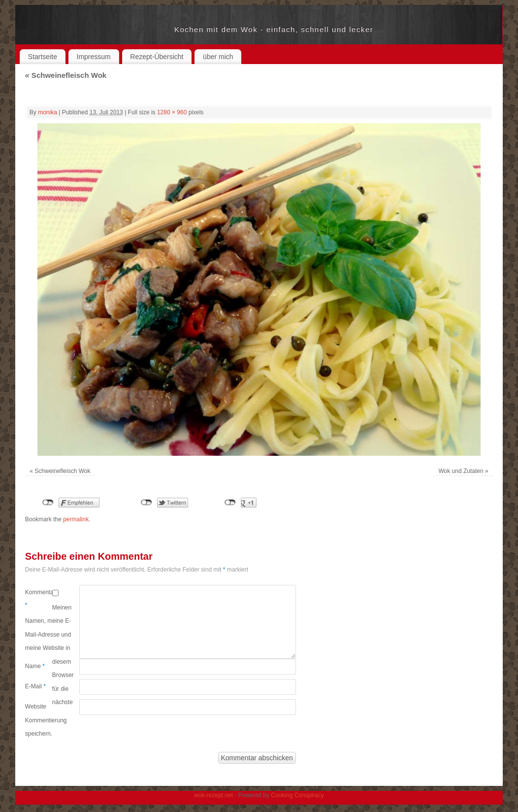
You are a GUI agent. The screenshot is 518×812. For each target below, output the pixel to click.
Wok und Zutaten (461, 471)
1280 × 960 (172, 112)
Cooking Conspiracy (297, 795)
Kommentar (39, 599)
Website (36, 707)
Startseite (43, 57)
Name (35, 666)
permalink (76, 519)
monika (48, 112)
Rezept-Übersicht (157, 57)
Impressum (94, 57)
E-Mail (35, 686)
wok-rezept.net (100, 30)
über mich (218, 57)
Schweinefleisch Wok (66, 75)
